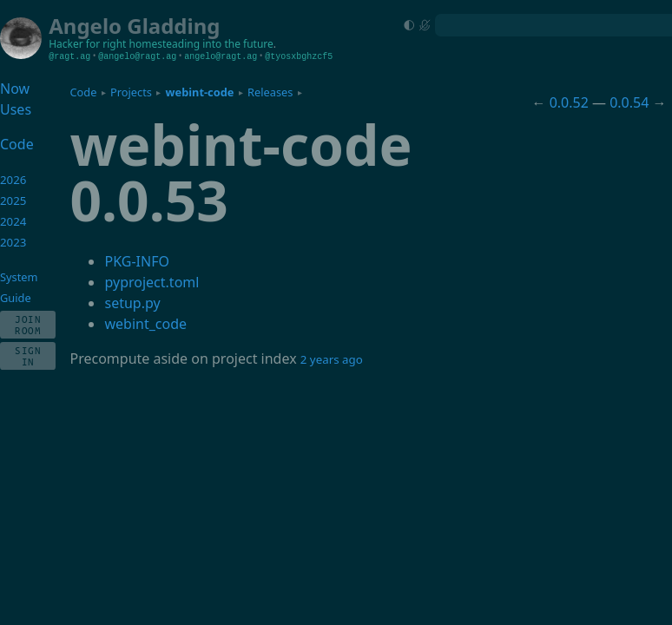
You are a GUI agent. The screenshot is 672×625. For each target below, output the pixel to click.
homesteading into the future (201, 44)
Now (15, 89)
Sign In (28, 356)
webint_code (145, 324)
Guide (16, 298)
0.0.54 (629, 102)
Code (83, 92)
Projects (131, 92)
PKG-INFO (136, 261)
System (19, 277)
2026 (13, 180)
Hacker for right (87, 44)
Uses (16, 109)
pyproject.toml (152, 282)
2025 (13, 201)
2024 (13, 221)
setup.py (132, 303)
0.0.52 (569, 102)
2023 (13, 242)
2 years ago (332, 359)
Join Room (28, 325)
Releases (270, 92)
